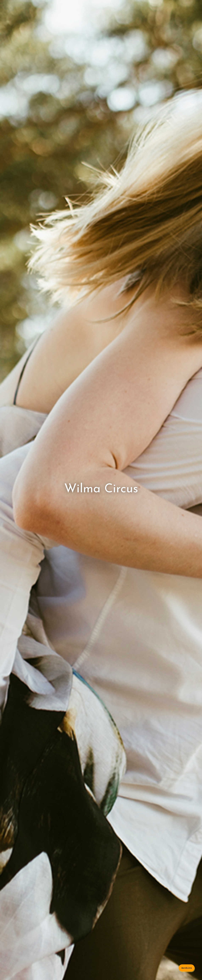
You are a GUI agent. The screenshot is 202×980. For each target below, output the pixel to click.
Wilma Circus (101, 489)
